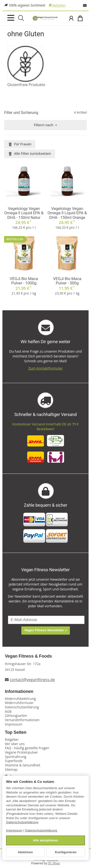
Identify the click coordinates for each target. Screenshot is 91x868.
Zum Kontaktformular (45, 368)
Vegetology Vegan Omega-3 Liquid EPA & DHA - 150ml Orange (67, 213)
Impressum (14, 830)
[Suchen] (21, 18)
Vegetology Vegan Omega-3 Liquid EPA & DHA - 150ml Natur (24, 213)
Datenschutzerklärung (22, 822)
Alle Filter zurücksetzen (30, 153)
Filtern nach (46, 125)
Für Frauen (20, 144)
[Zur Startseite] (45, 18)
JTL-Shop (54, 863)
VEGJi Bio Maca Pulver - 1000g (24, 281)
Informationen (19, 692)
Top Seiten (16, 732)
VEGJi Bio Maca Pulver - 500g (67, 281)
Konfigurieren (66, 852)
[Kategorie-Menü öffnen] (11, 18)
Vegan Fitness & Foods (28, 656)
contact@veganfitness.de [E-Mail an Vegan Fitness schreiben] (32, 680)
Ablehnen (25, 852)
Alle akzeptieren (46, 840)
